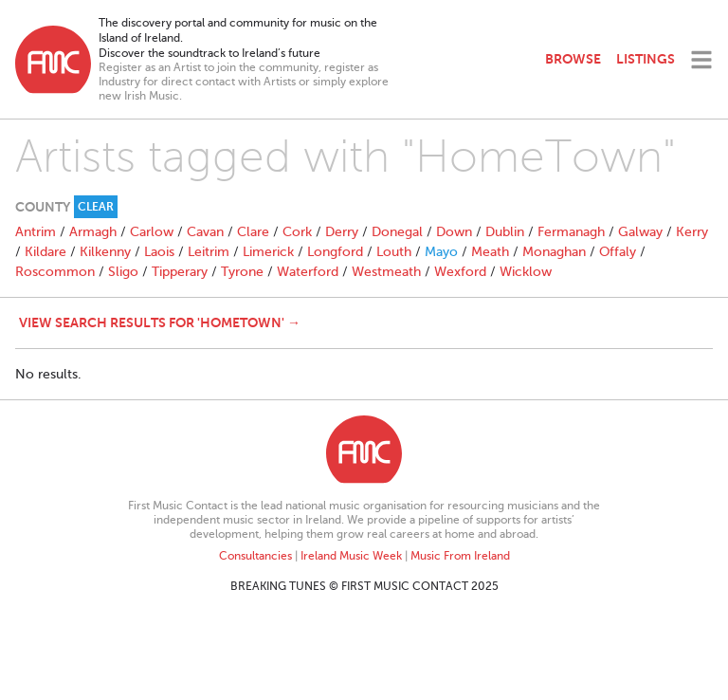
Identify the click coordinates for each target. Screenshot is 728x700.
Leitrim (209, 252)
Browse (573, 59)
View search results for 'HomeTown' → (160, 322)
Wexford (460, 272)
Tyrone (242, 272)
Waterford (308, 272)
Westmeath (386, 272)
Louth (394, 252)
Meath (490, 252)
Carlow (152, 232)
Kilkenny (105, 252)
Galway (640, 232)
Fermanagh (571, 232)
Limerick (268, 252)
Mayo (441, 252)
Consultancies (255, 556)
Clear (96, 207)
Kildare (45, 252)
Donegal (397, 232)
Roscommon (55, 272)
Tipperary (180, 272)
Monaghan (554, 252)
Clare (253, 232)
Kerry (692, 232)
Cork (297, 232)
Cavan (205, 232)
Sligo (123, 272)
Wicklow (526, 272)
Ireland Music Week (351, 556)
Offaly (618, 252)
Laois (159, 252)
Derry (342, 232)
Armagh (93, 232)
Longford (335, 252)
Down (454, 232)
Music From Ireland (460, 556)
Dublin (505, 232)
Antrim (36, 232)
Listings (646, 59)
